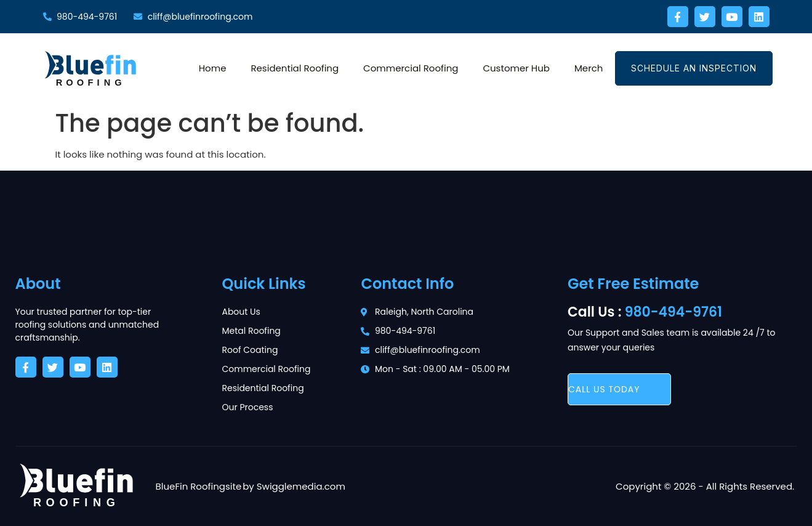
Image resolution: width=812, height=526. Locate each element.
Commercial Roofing (411, 68)
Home (213, 68)
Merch (589, 68)
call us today (604, 389)
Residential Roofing (295, 68)
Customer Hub (516, 68)
